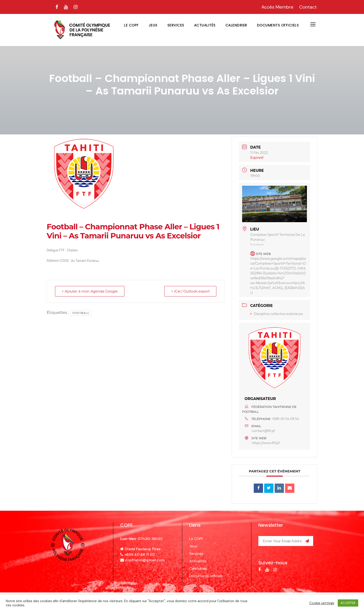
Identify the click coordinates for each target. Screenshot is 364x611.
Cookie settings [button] (322, 603)
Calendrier (236, 25)
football (81, 313)
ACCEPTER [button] (348, 603)
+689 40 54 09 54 (285, 419)
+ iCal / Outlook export (190, 291)
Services (176, 25)
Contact (308, 7)
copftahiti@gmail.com (145, 560)
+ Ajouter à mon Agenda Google (90, 291)
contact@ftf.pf (263, 431)
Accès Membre (277, 7)
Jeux (153, 25)
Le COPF (131, 25)
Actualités (205, 25)
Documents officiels (278, 25)
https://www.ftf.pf (266, 443)
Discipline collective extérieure (276, 314)
